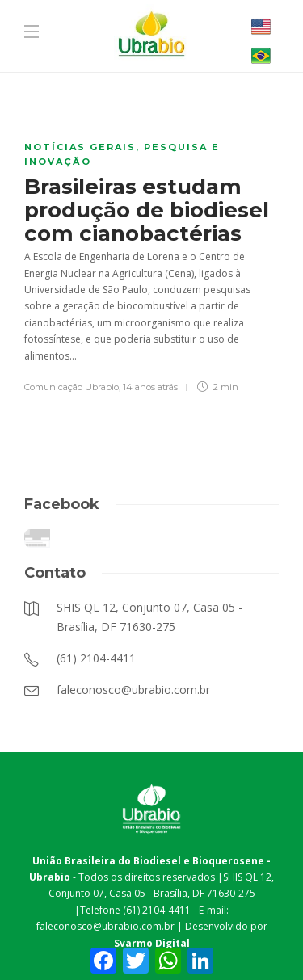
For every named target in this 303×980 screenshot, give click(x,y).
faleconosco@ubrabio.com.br (105, 926)
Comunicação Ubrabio (72, 387)
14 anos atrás (150, 387)
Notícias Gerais (80, 147)
